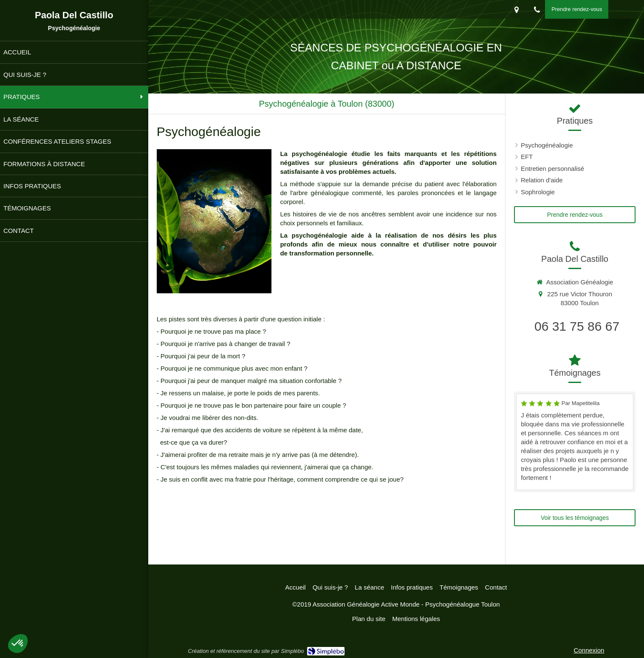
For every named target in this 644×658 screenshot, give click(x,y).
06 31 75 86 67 (577, 326)
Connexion (589, 650)
